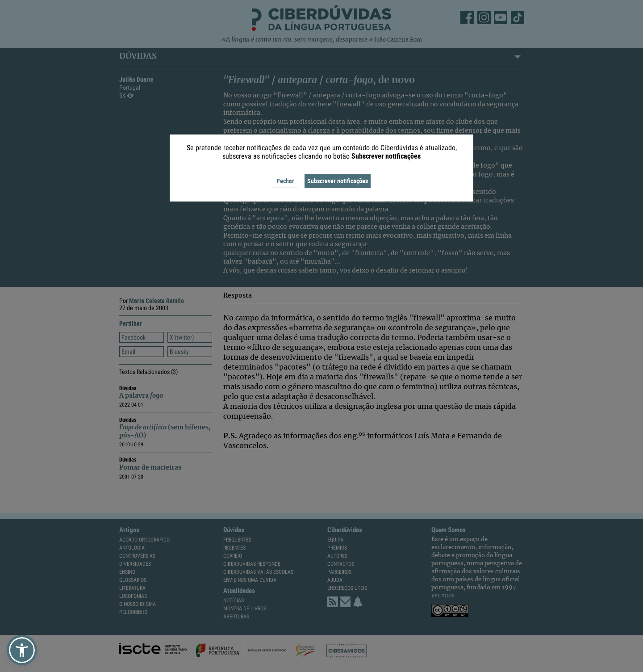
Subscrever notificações (338, 181)
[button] (22, 650)
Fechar (286, 181)
